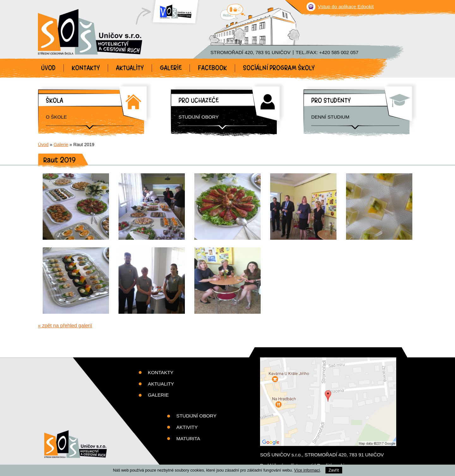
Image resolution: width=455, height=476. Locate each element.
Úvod (48, 68)
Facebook (212, 68)
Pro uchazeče (199, 100)
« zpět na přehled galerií (65, 326)
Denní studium (330, 117)
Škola (55, 100)
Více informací (307, 470)
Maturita (188, 439)
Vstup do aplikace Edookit (346, 6)
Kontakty (86, 68)
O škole (56, 117)
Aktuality (130, 68)
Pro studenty (331, 100)
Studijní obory (199, 117)
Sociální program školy (279, 68)
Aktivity (187, 427)
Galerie (171, 68)
